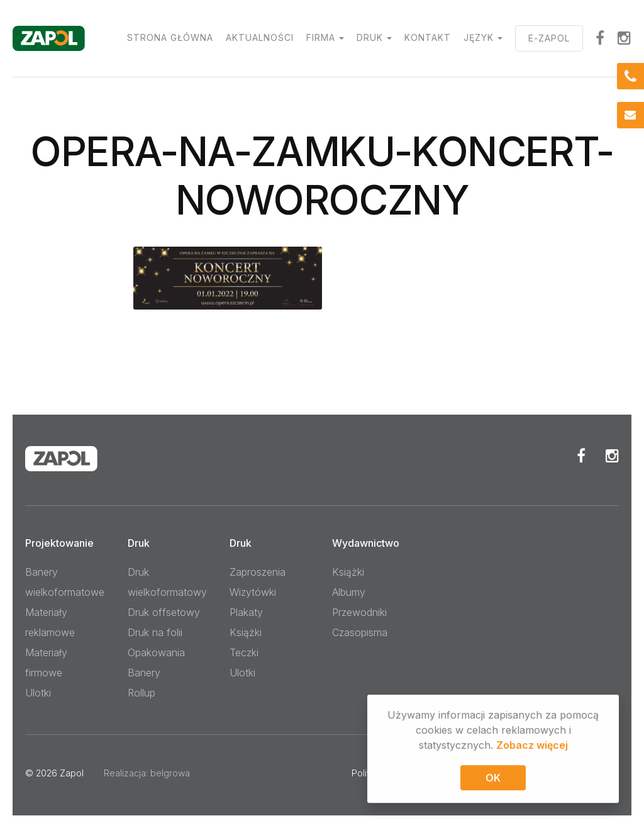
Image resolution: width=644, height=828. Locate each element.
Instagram (625, 38)
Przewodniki (359, 612)
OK (493, 780)
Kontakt (428, 37)
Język (479, 37)
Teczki (244, 652)
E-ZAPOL (549, 38)
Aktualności (260, 37)
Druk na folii (155, 632)
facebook (600, 38)
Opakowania (156, 652)
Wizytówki (253, 592)
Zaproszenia (258, 572)
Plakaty (246, 612)
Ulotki (38, 693)
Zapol (72, 773)
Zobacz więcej (532, 747)
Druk (370, 37)
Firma (321, 37)
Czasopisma (360, 632)
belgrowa (170, 773)
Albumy (349, 592)
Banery (144, 673)
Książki (246, 632)
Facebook (581, 456)
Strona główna (170, 37)
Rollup (142, 693)
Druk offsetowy (164, 612)
